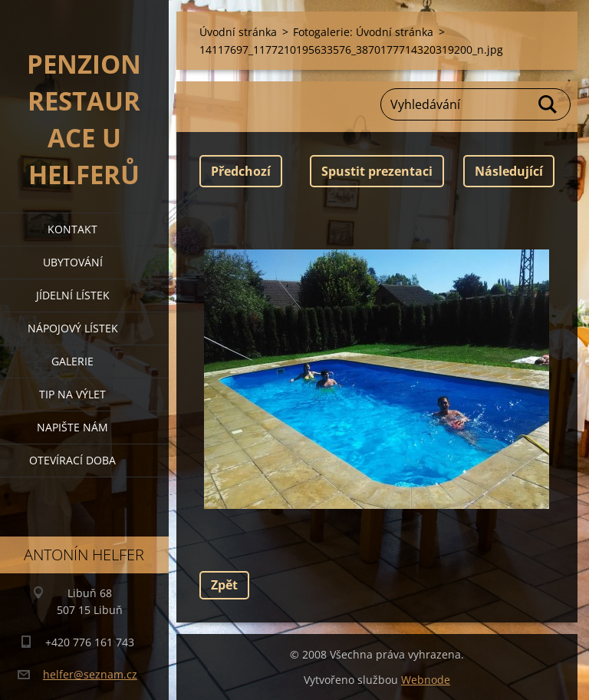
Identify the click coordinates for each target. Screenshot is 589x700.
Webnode (426, 680)
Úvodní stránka (238, 32)
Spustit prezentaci (377, 171)
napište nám (72, 427)
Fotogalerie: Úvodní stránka (363, 32)
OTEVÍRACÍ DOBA (72, 460)
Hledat (548, 104)
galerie (72, 361)
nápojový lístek (73, 328)
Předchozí (241, 171)
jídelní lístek (73, 295)
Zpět (224, 585)
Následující (509, 171)
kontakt (72, 229)
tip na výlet (72, 394)
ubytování (73, 262)
